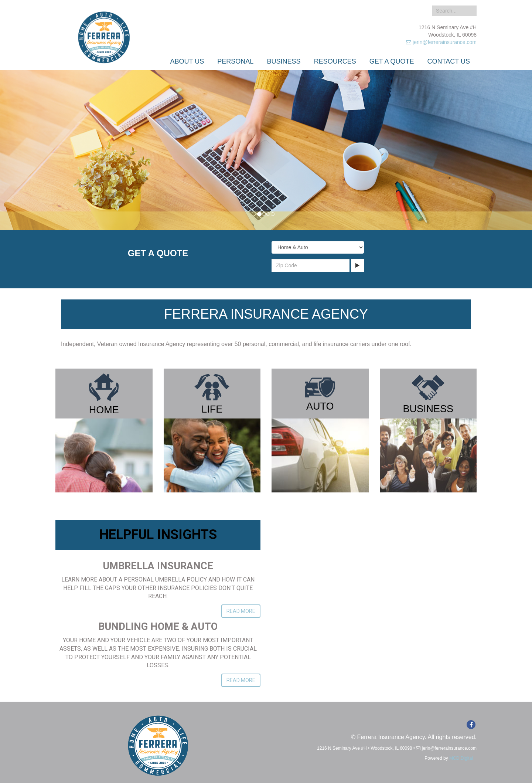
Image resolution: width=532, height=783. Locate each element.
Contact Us (449, 61)
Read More (241, 611)
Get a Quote (392, 61)
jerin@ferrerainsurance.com (441, 42)
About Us (187, 61)
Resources (335, 61)
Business (284, 61)
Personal (235, 61)
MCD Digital (461, 758)
